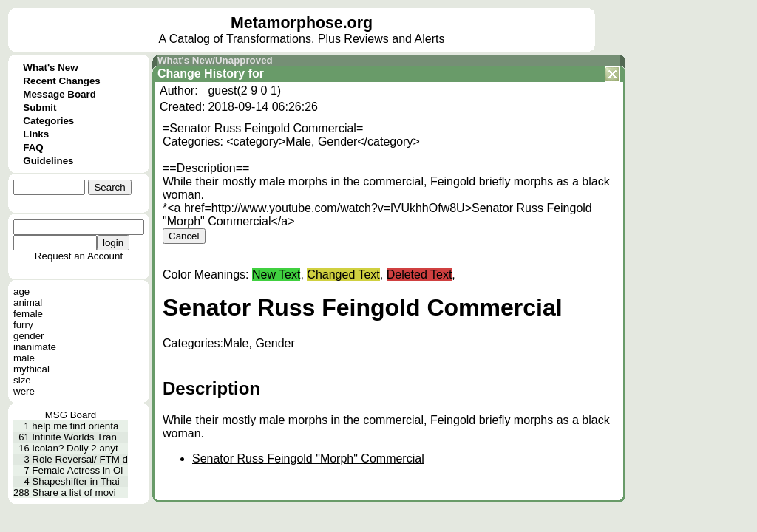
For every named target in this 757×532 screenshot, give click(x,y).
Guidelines (48, 161)
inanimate (35, 347)
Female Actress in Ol (77, 470)
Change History (201, 74)
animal (28, 303)
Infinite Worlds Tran (74, 437)
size (22, 380)
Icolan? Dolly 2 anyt (75, 448)
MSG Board (71, 415)
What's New (50, 68)
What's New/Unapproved (215, 60)
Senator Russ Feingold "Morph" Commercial (308, 458)
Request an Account (79, 256)
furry (23, 325)
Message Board (60, 94)
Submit (40, 108)
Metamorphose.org (302, 23)
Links (36, 134)
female (28, 314)
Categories (48, 121)
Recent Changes (61, 81)
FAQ (33, 147)
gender (29, 336)
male (24, 358)
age (21, 291)
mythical (31, 369)
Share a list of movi (74, 492)
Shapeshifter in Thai (75, 481)
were (24, 391)
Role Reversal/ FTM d (80, 459)
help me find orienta (75, 426)
